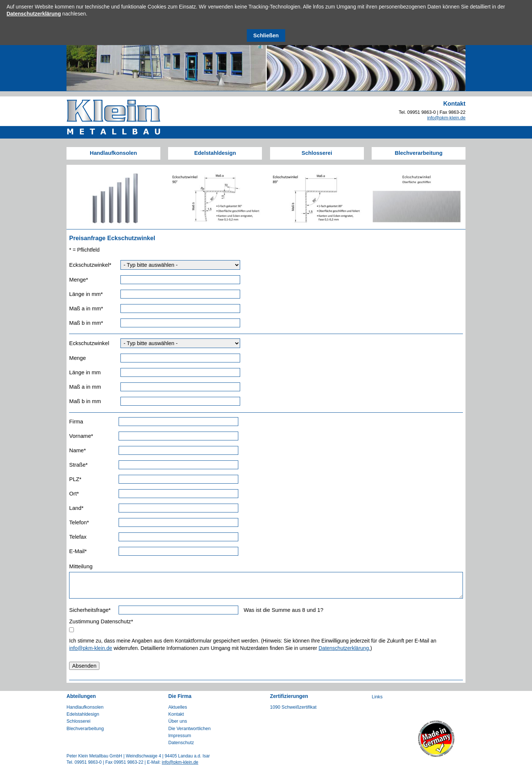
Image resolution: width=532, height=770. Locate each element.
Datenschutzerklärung (34, 14)
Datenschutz (181, 743)
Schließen (266, 35)
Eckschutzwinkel (90, 265)
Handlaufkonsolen (113, 153)
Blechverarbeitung (418, 153)
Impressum (180, 736)
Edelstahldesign (215, 153)
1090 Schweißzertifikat (293, 707)
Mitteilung (81, 566)
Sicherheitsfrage (90, 610)
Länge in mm (86, 294)
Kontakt (176, 714)
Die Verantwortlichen (189, 729)
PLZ (81, 479)
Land (81, 508)
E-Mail (81, 551)
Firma (76, 422)
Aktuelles (178, 707)
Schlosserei (317, 153)
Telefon (81, 522)
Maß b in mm (86, 323)
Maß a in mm (86, 308)
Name (81, 450)
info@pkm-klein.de (446, 118)
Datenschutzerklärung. (344, 648)
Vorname (81, 436)
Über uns (178, 721)
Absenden (84, 666)
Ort (81, 493)
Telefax (78, 537)
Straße (81, 465)
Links (377, 697)
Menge (81, 280)
